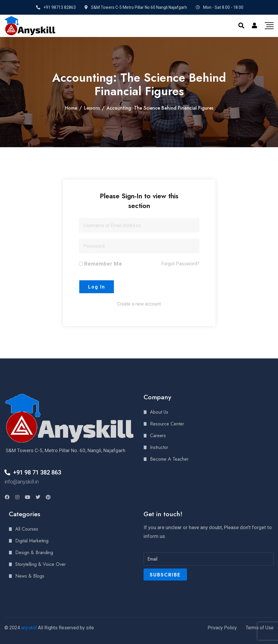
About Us (159, 412)
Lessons (92, 108)
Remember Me (101, 264)
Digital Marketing (32, 541)
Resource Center (167, 424)
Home (71, 108)
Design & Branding (34, 552)
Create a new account (139, 304)
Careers (158, 436)
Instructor (159, 447)
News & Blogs (30, 576)
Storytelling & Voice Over (41, 564)
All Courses (27, 529)
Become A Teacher (169, 459)
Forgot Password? (180, 264)
